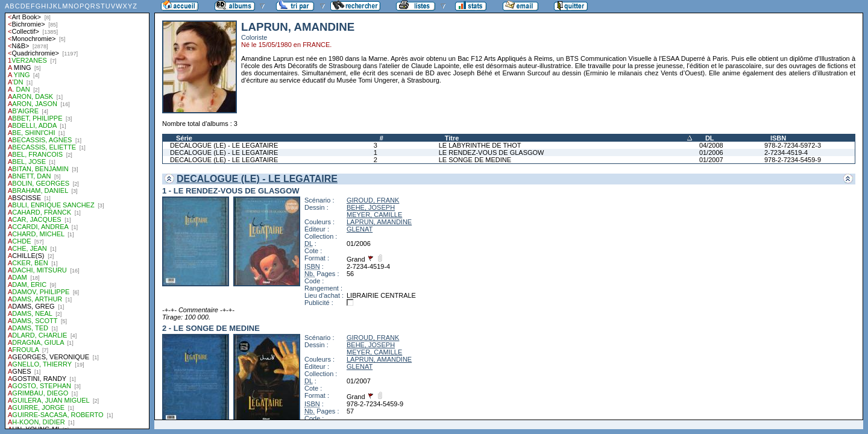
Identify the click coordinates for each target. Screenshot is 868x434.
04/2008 (711, 145)
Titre (452, 138)
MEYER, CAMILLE (374, 215)
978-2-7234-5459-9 (793, 160)
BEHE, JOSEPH (371, 207)
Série (184, 138)
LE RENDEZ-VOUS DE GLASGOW (492, 153)
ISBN (778, 138)
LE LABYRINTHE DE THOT (480, 145)
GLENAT (360, 229)
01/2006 (711, 153)
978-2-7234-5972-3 (793, 145)
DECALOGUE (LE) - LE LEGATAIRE (224, 145)
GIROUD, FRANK (373, 200)
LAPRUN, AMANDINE (379, 222)
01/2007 (711, 160)
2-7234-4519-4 (786, 153)
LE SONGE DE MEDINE (475, 160)
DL (710, 138)
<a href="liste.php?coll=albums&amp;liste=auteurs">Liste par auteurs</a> (77, 215)
